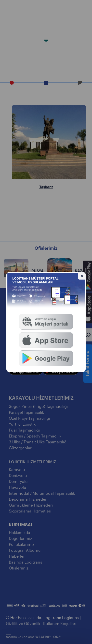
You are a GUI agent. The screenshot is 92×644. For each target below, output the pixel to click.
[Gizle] (82, 276)
